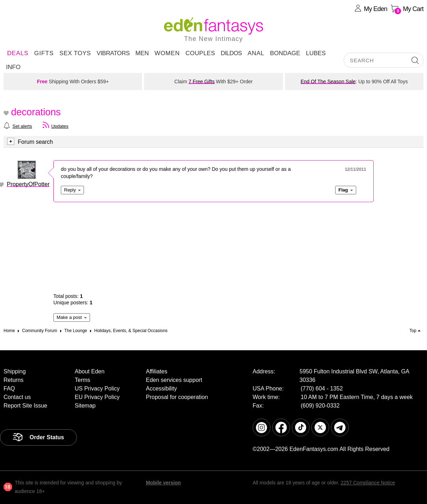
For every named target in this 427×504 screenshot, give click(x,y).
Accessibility (161, 388)
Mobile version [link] (163, 483)
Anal (256, 53)
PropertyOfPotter (28, 184)
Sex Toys (75, 53)
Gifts (44, 53)
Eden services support (174, 380)
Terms (83, 380)
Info (13, 67)
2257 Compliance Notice (368, 483)
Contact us (17, 397)
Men (142, 53)
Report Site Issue (25, 406)
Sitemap (85, 406)
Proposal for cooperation (177, 397)
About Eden (90, 371)
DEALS (18, 53)
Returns (14, 380)
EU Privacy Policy (97, 397)
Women (167, 53)
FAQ (9, 388)
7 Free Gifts (202, 82)
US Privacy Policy (97, 388)
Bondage (285, 53)
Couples (200, 53)
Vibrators (113, 53)
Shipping (15, 371)
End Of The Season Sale (328, 82)
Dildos (231, 53)
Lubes (316, 53)
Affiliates (157, 371)
